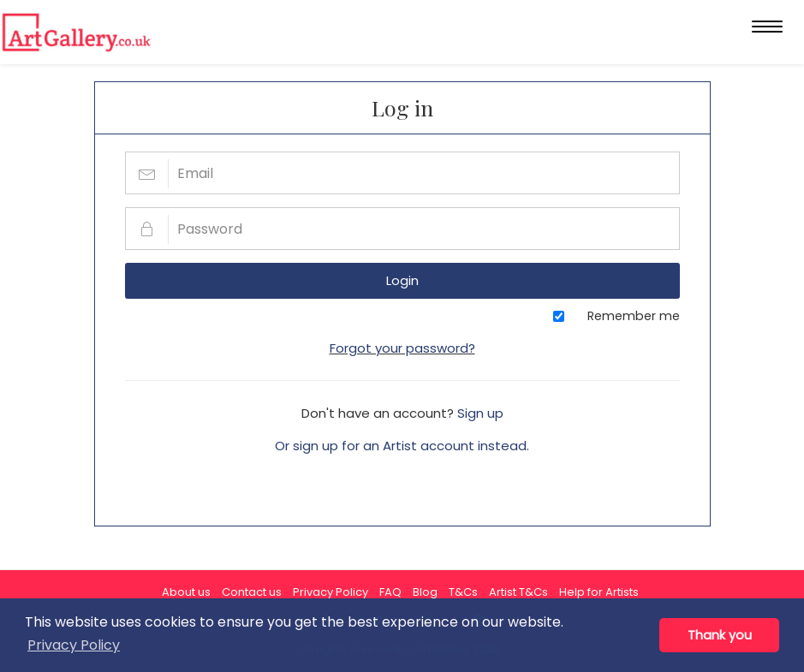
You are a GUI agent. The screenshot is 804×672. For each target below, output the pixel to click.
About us (186, 592)
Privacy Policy (331, 592)
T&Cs (463, 592)
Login (402, 280)
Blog (425, 592)
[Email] (402, 173)
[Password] (402, 229)
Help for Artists (599, 592)
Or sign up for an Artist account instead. (402, 446)
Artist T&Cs (518, 592)
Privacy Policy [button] (74, 645)
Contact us (252, 592)
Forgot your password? (402, 348)
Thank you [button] (720, 635)
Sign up (480, 413)
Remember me (634, 316)
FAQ (390, 592)
